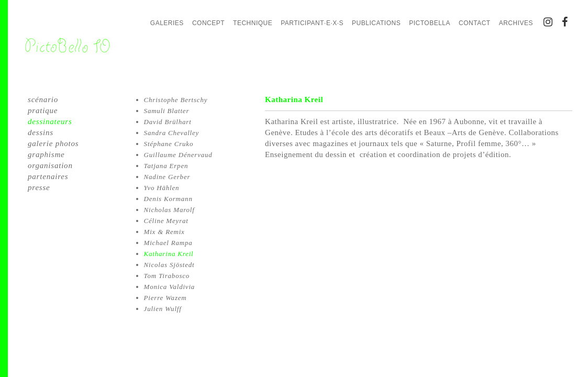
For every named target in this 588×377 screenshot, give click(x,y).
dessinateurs (50, 121)
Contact (475, 23)
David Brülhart (168, 122)
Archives (516, 23)
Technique (253, 23)
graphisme (46, 154)
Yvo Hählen (162, 188)
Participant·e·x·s (312, 23)
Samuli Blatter (167, 111)
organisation (50, 165)
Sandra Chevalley (172, 133)
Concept (208, 23)
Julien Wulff (163, 309)
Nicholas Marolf (169, 210)
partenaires (48, 176)
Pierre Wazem (165, 298)
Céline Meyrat (166, 221)
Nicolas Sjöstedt (169, 265)
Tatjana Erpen (166, 166)
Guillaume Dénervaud (178, 155)
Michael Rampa (168, 243)
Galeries (167, 23)
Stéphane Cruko (169, 144)
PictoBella (430, 23)
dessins (41, 132)
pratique (43, 110)
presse (39, 187)
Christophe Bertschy (176, 100)
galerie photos (53, 143)
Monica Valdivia (170, 287)
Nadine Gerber (167, 177)
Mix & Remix (164, 232)
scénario (43, 99)
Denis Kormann (168, 199)
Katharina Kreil (169, 254)
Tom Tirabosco (167, 276)
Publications (376, 23)
